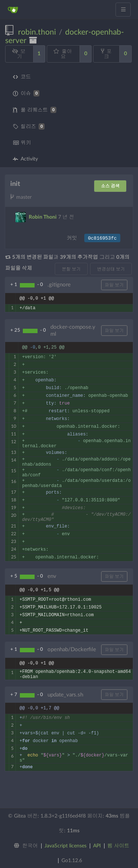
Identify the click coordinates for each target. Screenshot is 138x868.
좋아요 (63, 54)
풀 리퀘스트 (35, 110)
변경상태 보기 (111, 269)
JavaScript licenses (66, 846)
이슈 (26, 93)
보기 (19, 54)
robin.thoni (37, 32)
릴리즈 (29, 126)
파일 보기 (114, 285)
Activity (25, 159)
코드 (22, 77)
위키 (22, 143)
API (97, 846)
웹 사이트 (118, 846)
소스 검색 (110, 186)
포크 (106, 54)
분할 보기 (71, 269)
